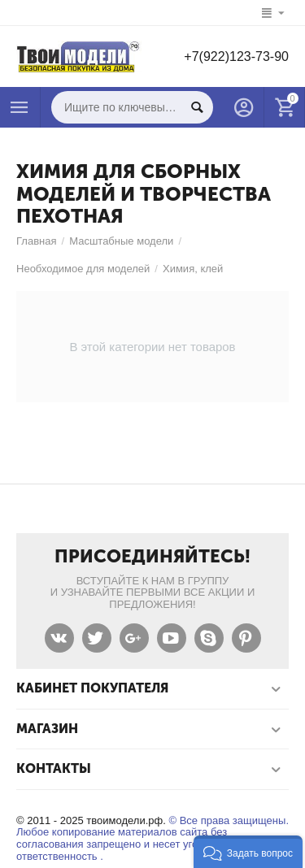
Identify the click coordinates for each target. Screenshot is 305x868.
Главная (37, 241)
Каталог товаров (20, 107)
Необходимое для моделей (83, 269)
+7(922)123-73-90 (236, 56)
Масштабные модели (121, 241)
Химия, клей (193, 269)
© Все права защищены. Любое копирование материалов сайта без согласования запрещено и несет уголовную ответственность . (152, 839)
